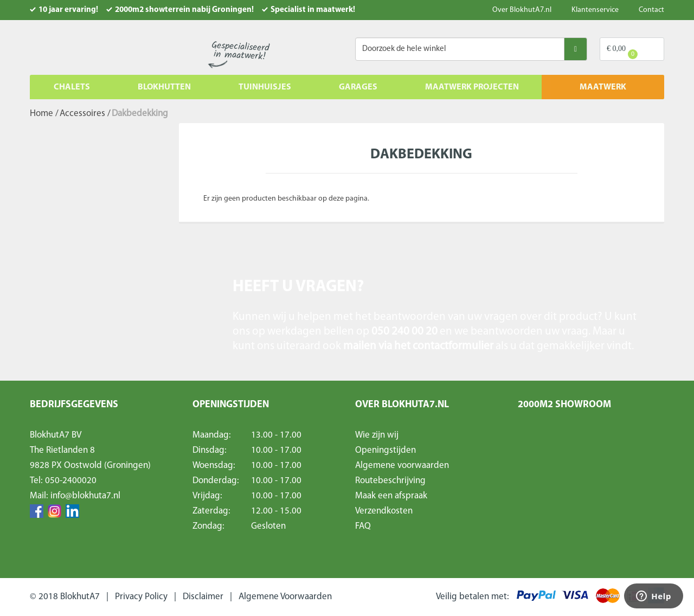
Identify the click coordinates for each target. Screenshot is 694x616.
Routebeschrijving (390, 481)
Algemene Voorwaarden (285, 597)
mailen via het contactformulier (419, 346)
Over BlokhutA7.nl (522, 10)
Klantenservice (595, 10)
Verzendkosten (384, 511)
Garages (358, 87)
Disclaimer (203, 597)
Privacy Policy (141, 597)
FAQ (363, 526)
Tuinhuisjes (265, 87)
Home (41, 114)
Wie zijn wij (377, 435)
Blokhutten (164, 87)
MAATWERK (603, 87)
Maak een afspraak (391, 496)
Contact (651, 10)
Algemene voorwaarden (402, 466)
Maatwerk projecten (472, 87)
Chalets (72, 87)
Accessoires (82, 114)
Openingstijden (385, 450)
